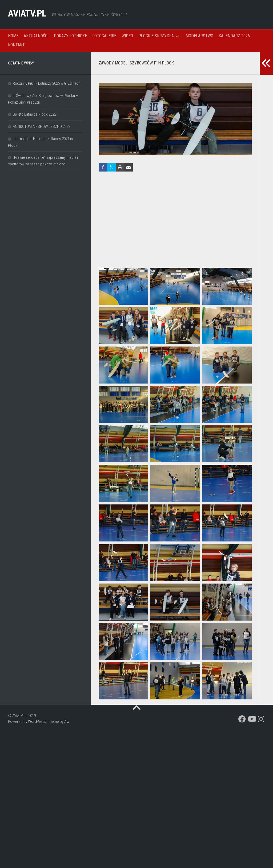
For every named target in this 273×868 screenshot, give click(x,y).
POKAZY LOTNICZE (70, 36)
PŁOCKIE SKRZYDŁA (156, 36)
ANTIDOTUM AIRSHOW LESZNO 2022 (41, 127)
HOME (13, 36)
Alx (67, 722)
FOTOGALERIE (104, 36)
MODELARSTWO (199, 36)
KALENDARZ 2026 (234, 36)
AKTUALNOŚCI (36, 36)
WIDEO (127, 36)
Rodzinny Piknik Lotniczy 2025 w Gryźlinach (47, 83)
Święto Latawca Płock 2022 (34, 114)
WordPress (37, 722)
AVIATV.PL (32, 15)
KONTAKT (16, 45)
